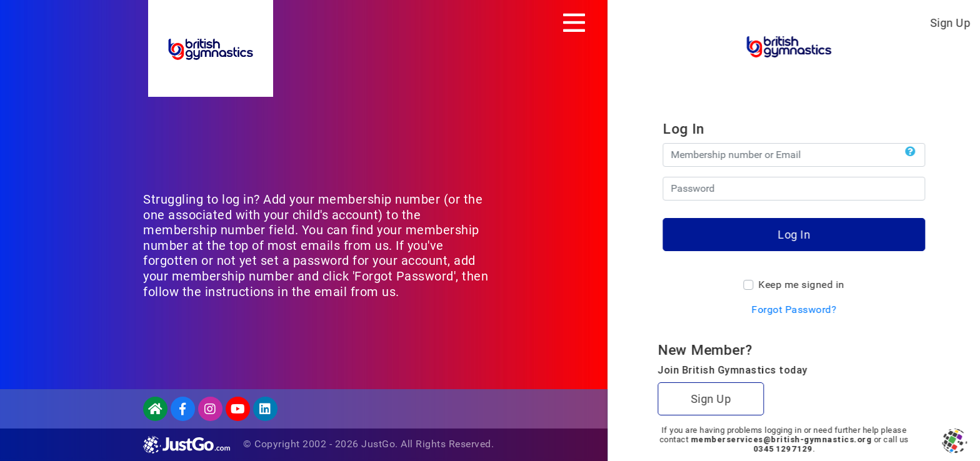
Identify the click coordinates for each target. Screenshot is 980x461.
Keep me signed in (801, 285)
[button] (910, 152)
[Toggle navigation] (574, 22)
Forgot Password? (794, 310)
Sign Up (950, 23)
